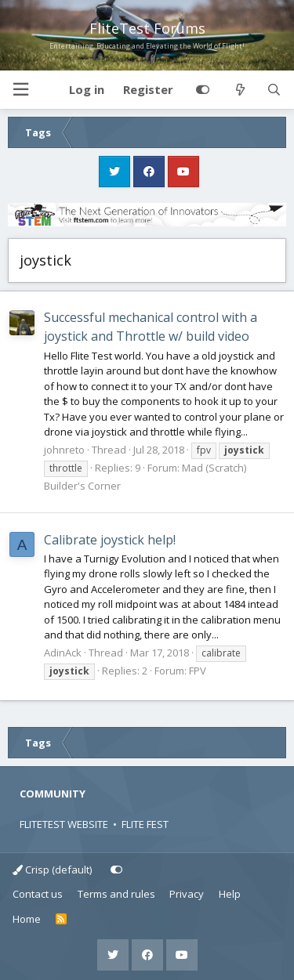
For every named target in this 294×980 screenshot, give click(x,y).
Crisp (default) (52, 870)
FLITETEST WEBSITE (64, 824)
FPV (198, 671)
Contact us (38, 894)
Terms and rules (116, 894)
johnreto (64, 450)
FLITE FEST (145, 824)
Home (27, 919)
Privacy (187, 894)
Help (230, 894)
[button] (20, 90)
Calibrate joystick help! (110, 540)
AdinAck (63, 653)
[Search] (274, 90)
